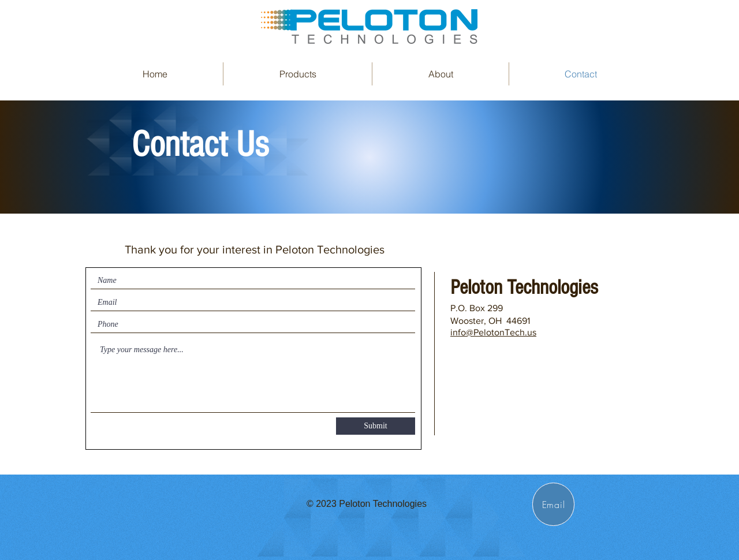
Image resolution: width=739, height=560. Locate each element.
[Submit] (376, 426)
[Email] (553, 504)
